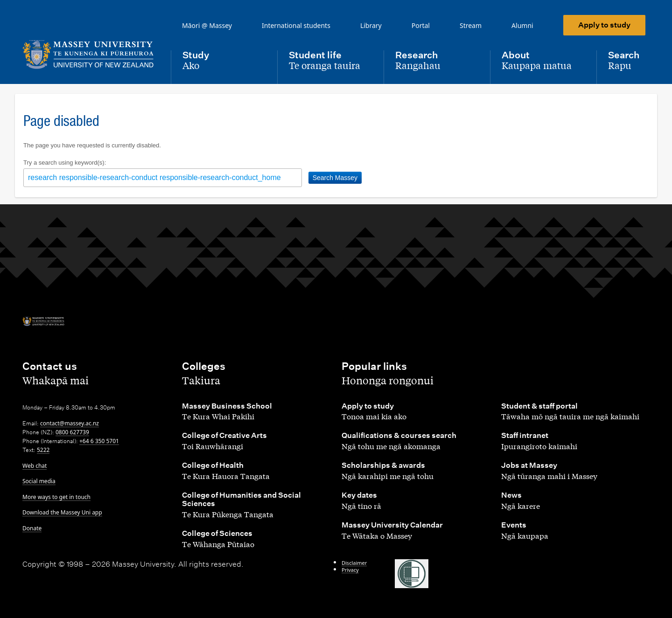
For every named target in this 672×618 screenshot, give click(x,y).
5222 (43, 450)
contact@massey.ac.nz (70, 423)
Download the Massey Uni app (62, 512)
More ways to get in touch (56, 497)
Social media (39, 481)
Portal (421, 25)
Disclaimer (354, 563)
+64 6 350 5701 (99, 441)
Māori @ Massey (207, 25)
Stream (471, 25)
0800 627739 (72, 432)
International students (296, 25)
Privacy (350, 570)
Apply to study (604, 25)
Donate (32, 528)
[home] (89, 55)
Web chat (35, 466)
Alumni (522, 25)
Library (371, 25)
